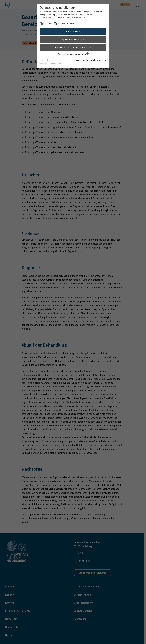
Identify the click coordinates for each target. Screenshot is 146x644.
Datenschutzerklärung (97, 60)
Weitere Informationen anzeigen (73, 54)
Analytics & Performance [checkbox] (68, 24)
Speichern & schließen (73, 39)
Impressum (81, 60)
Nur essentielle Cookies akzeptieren (73, 47)
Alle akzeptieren (73, 31)
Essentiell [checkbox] (48, 24)
